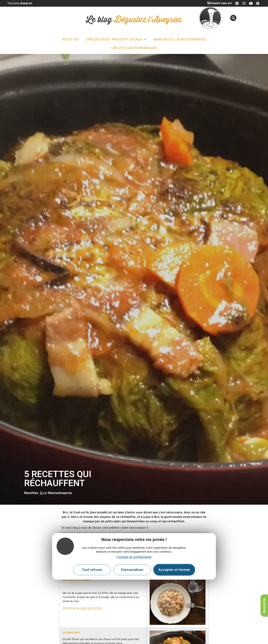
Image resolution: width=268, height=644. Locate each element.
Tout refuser (92, 570)
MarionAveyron (60, 493)
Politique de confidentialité (134, 557)
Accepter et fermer (174, 570)
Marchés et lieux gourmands (180, 39)
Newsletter (264, 605)
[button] (233, 18)
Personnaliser (132, 570)
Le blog (134, 20)
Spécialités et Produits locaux (116, 39)
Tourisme (20, 3)
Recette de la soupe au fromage (82, 608)
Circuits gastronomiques (134, 48)
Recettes (70, 39)
